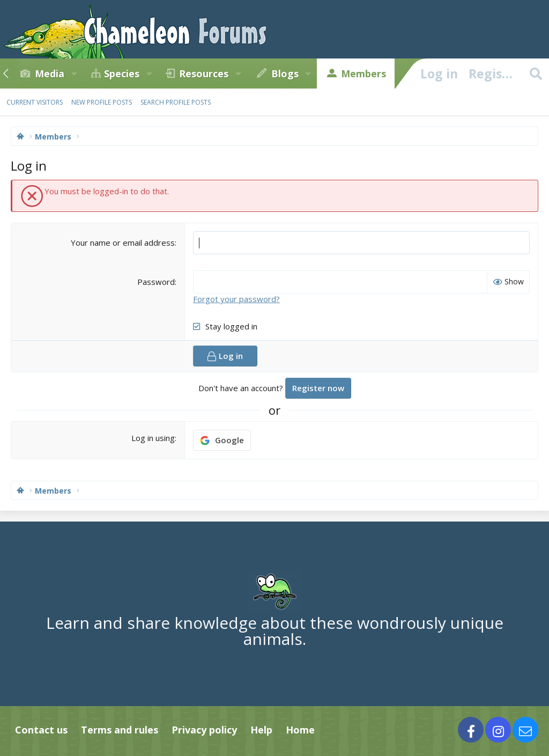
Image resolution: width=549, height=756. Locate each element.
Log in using (153, 438)
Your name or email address (123, 243)
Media (50, 74)
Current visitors (35, 102)
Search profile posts (176, 102)
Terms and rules (120, 730)
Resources (204, 74)
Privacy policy (204, 730)
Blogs (285, 74)
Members (363, 74)
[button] (74, 74)
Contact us (41, 730)
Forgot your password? (236, 299)
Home (300, 730)
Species (122, 74)
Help (261, 730)
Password (156, 282)
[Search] (536, 74)
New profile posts (102, 102)
